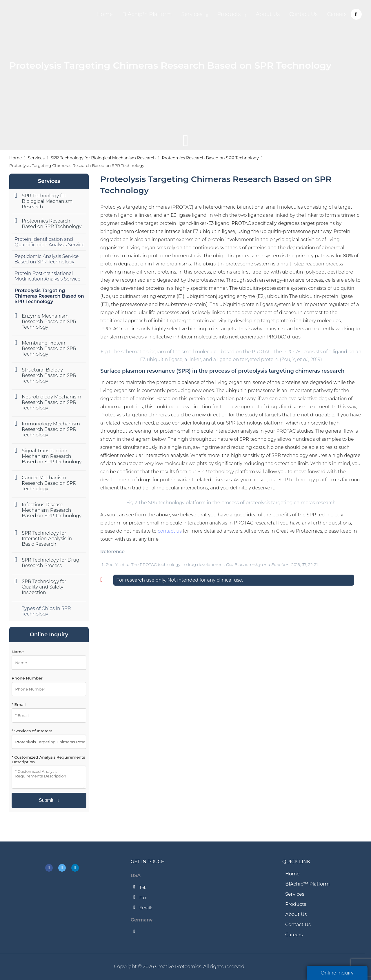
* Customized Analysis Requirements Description (48, 759)
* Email (19, 704)
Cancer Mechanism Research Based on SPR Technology (49, 483)
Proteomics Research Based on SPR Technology (210, 158)
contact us (170, 531)
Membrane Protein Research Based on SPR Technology (49, 348)
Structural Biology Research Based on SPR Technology (49, 375)
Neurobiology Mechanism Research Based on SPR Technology (51, 402)
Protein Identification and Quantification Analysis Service (50, 242)
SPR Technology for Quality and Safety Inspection (44, 587)
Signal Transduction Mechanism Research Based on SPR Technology (52, 456)
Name (18, 652)
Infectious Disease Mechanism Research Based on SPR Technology (52, 510)
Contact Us (303, 14)
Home (105, 14)
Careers (337, 14)
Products (229, 14)
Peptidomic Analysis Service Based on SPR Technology (47, 259)
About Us (268, 14)
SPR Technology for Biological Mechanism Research (103, 158)
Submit (46, 800)
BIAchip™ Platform (147, 14)
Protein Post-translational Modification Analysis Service (47, 276)
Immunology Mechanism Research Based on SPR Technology (51, 429)
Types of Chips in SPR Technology (46, 611)
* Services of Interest (32, 731)
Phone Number (27, 678)
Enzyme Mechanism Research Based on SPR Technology (49, 321)
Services (192, 14)
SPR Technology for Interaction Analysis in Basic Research (47, 539)
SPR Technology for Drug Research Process (51, 563)
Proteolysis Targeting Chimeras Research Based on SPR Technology (49, 296)
